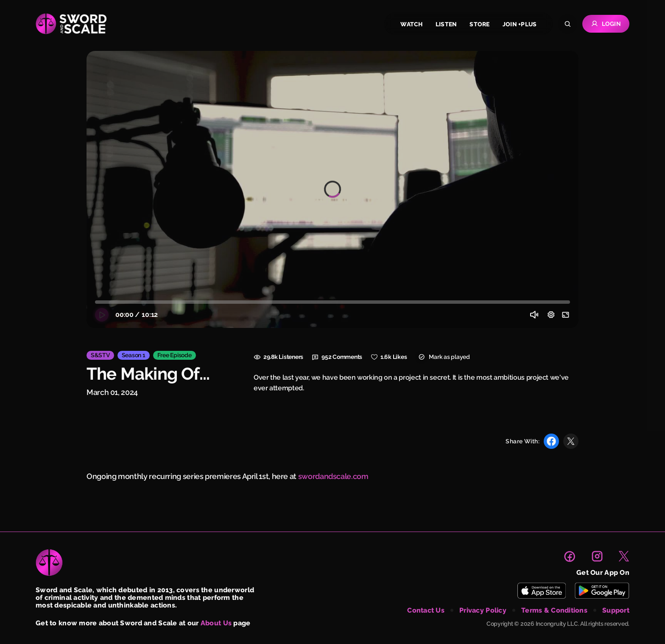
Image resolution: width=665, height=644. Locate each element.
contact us (426, 610)
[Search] (568, 24)
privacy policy (483, 610)
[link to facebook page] (570, 556)
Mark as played (442, 357)
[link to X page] (624, 556)
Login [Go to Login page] (606, 24)
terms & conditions (554, 610)
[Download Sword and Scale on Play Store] (602, 591)
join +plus (520, 24)
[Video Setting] (551, 315)
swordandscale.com (333, 476)
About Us (216, 623)
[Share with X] (571, 441)
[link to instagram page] (597, 556)
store (479, 24)
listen (446, 24)
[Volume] (534, 315)
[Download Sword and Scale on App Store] (541, 591)
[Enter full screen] (566, 315)
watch (411, 24)
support (616, 610)
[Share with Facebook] (551, 441)
